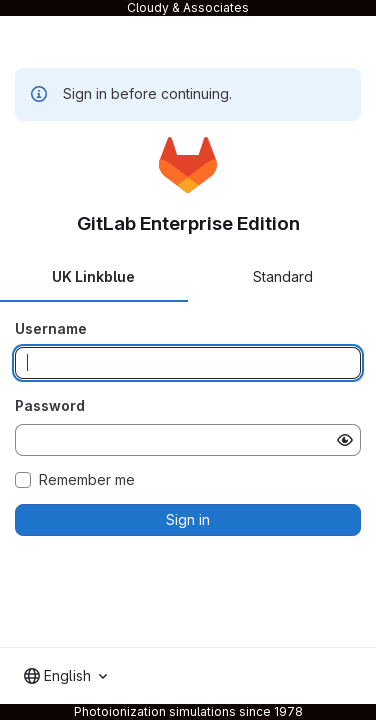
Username (51, 328)
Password (50, 405)
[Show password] (345, 440)
